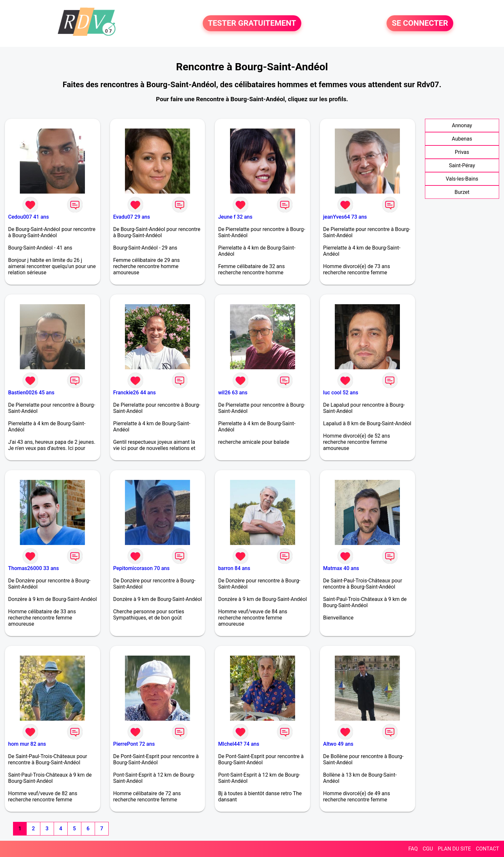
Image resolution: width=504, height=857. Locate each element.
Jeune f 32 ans (235, 217)
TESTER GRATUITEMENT (252, 23)
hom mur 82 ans (27, 744)
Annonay (462, 125)
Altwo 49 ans (338, 744)
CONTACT (487, 849)
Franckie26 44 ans (135, 393)
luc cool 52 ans (341, 393)
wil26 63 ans (233, 393)
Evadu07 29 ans (132, 217)
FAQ (413, 849)
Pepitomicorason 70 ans (142, 568)
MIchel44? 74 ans (238, 744)
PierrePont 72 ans (134, 744)
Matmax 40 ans (341, 568)
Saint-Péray (462, 165)
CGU (428, 849)
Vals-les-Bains (462, 179)
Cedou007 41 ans (28, 217)
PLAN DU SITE (455, 849)
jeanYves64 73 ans (345, 217)
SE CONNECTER (420, 23)
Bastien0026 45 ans (31, 393)
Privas (462, 152)
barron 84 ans (234, 568)
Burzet (462, 192)
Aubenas (462, 139)
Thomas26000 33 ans (34, 568)
